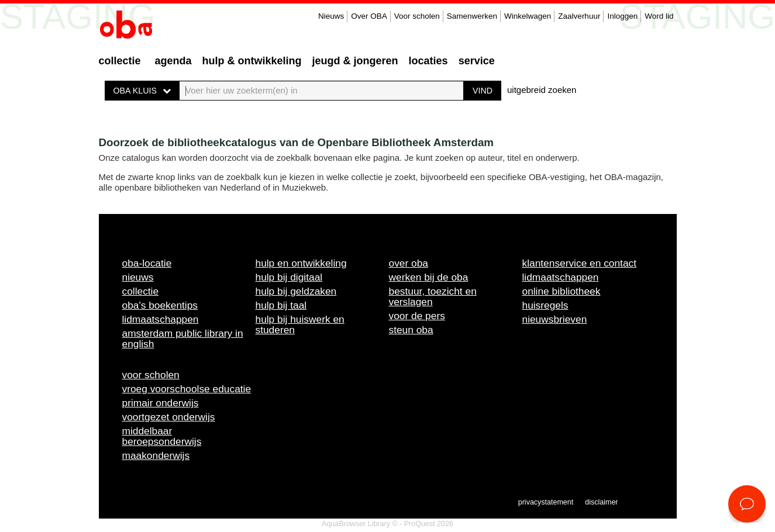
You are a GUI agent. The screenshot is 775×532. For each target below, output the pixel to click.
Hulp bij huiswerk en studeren (300, 324)
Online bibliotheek (562, 291)
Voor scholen (417, 16)
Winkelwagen (528, 16)
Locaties (428, 61)
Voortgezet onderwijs (169, 417)
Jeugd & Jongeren (355, 61)
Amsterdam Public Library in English (183, 338)
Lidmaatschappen (161, 319)
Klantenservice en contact (580, 263)
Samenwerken (472, 16)
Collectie (120, 61)
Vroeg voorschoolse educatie (187, 389)
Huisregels (545, 305)
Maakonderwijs (156, 455)
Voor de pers (417, 316)
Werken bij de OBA (429, 277)
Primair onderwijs (161, 403)
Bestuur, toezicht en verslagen (433, 296)
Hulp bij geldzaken (296, 291)
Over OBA (369, 16)
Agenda (173, 61)
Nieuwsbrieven (555, 319)
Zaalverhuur (579, 16)
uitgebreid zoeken (542, 90)
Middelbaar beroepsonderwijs (162, 436)
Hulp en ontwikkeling (301, 263)
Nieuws (331, 16)
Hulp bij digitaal (289, 277)
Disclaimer (601, 502)
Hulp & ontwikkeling (252, 61)
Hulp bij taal (281, 305)
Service (477, 61)
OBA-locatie (147, 263)
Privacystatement (546, 502)
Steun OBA (411, 330)
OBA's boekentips (160, 305)
